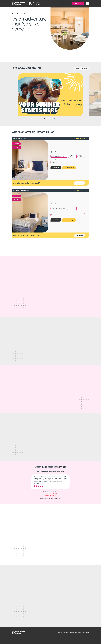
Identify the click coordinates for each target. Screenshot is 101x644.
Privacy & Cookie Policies (76, 633)
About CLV (60, 633)
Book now (56, 168)
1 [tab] (44, 119)
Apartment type (54, 160)
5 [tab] (53, 119)
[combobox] (59, 156)
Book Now (78, 4)
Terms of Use (66, 633)
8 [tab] (58, 492)
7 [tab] (57, 119)
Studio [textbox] (53, 215)
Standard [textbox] (54, 163)
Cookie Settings (86, 633)
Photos (76, 68)
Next (86, 95)
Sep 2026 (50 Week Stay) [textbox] (58, 156)
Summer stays (69, 168)
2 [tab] (46, 119)
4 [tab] (50, 119)
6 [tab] (55, 119)
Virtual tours (84, 68)
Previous (15, 95)
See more (80, 183)
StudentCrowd (57, 499)
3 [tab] (48, 119)
